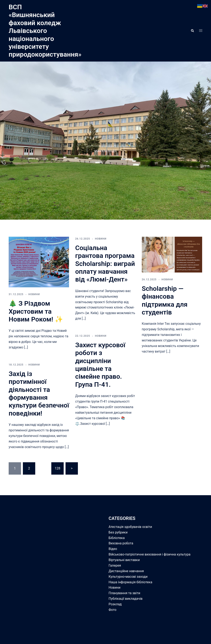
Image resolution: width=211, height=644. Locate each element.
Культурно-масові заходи (128, 577)
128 (57, 468)
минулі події (105, 151)
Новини (34, 294)
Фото (113, 610)
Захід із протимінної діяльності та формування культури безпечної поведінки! (39, 394)
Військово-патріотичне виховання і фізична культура (149, 554)
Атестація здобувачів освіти (130, 527)
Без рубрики (118, 532)
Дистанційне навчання (126, 571)
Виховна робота (121, 543)
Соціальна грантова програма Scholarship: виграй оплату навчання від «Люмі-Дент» (105, 264)
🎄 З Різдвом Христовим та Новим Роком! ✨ (36, 311)
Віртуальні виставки (124, 560)
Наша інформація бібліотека (130, 582)
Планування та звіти (124, 593)
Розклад (115, 604)
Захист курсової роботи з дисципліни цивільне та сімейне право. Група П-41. (100, 365)
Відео (113, 549)
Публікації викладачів (126, 599)
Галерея (115, 565)
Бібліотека (117, 538)
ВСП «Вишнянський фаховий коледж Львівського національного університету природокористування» (45, 31)
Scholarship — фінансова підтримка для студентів (165, 300)
